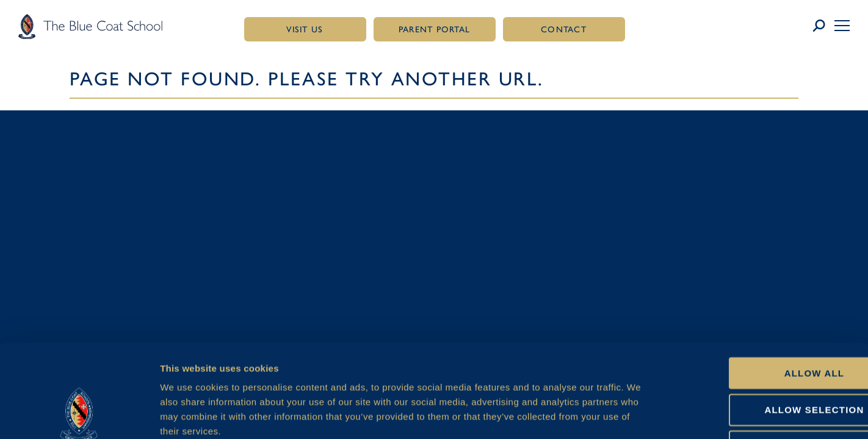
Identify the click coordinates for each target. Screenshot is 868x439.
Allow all (766, 287)
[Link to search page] (823, 26)
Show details (645, 415)
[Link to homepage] (90, 26)
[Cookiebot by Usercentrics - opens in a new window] (79, 415)
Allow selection (766, 323)
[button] (842, 26)
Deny (766, 361)
